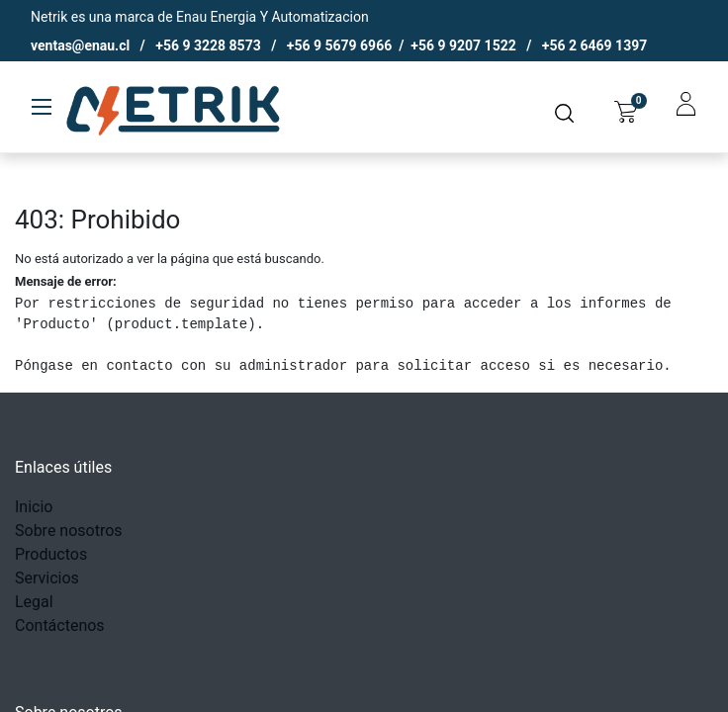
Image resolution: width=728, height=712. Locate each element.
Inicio (34, 507)
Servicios (47, 578)
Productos (51, 554)
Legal (34, 602)
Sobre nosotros (69, 531)
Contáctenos (60, 625)
